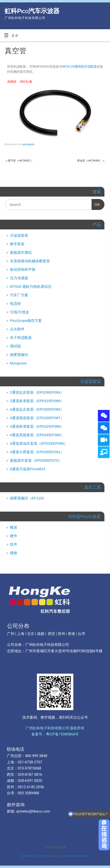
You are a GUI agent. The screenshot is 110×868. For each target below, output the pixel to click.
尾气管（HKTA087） (19, 161)
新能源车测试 (21, 252)
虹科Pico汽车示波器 (32, 11)
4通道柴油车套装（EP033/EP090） (39, 443)
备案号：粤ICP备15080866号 (55, 734)
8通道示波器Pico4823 (28, 469)
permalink (28, 144)
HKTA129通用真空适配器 (79, 67)
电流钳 (15, 303)
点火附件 (17, 329)
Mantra (67, 856)
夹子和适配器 (21, 338)
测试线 (15, 346)
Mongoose (18, 363)
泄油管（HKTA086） (91, 161)
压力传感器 (19, 278)
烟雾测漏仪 (19, 355)
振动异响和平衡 (23, 269)
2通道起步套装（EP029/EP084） (37, 392)
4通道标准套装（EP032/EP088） (37, 426)
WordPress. (82, 856)
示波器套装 (19, 235)
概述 (14, 527)
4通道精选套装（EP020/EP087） (37, 418)
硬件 (14, 536)
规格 (14, 553)
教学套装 (17, 244)
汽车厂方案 (19, 295)
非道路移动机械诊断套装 (30, 261)
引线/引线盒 (20, 312)
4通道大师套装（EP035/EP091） (37, 452)
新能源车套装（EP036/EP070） (36, 460)
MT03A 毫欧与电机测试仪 (31, 286)
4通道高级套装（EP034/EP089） (37, 435)
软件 (14, 544)
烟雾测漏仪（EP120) (27, 498)
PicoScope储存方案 (26, 321)
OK (96, 203)
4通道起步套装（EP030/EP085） (37, 409)
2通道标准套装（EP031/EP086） (37, 401)
